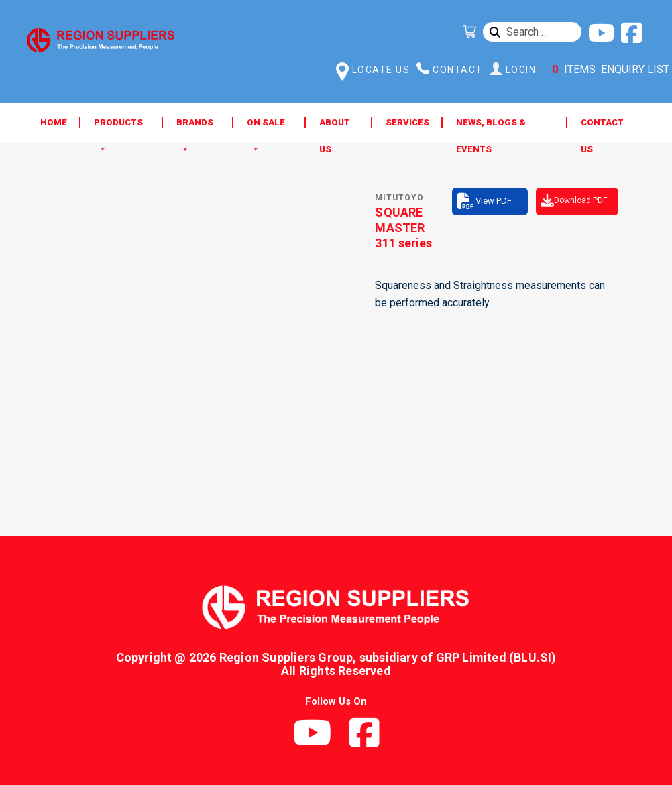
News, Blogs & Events (491, 127)
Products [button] (118, 127)
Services (407, 122)
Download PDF (580, 200)
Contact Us (602, 127)
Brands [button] (195, 127)
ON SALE (266, 127)
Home (54, 122)
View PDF (494, 201)
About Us (335, 127)
